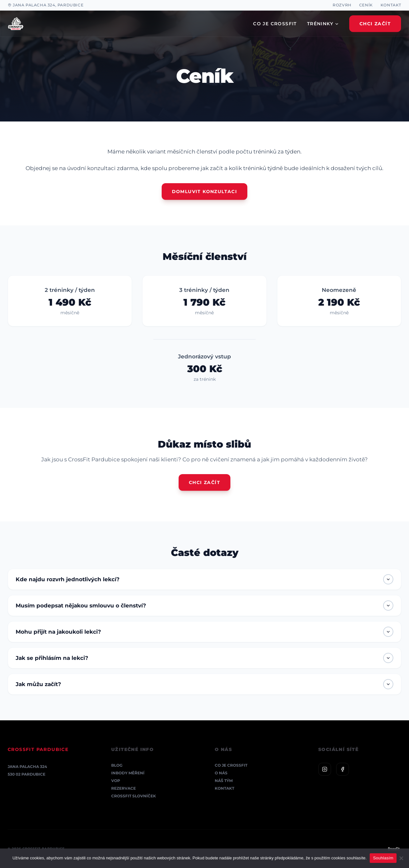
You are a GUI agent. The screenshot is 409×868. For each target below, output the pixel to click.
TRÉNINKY (323, 24)
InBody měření (128, 773)
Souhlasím (383, 858)
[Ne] (401, 858)
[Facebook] (343, 769)
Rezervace (123, 788)
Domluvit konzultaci (205, 192)
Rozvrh (342, 5)
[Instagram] (325, 769)
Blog (117, 765)
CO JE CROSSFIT (275, 24)
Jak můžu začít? (204, 684)
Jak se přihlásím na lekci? (204, 658)
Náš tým (224, 781)
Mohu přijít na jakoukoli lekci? (204, 632)
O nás (221, 773)
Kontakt (391, 5)
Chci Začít (375, 24)
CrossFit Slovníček (134, 796)
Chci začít (204, 482)
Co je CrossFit (231, 765)
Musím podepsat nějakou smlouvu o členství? (204, 606)
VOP (116, 781)
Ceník (366, 5)
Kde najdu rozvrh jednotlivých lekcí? (204, 579)
